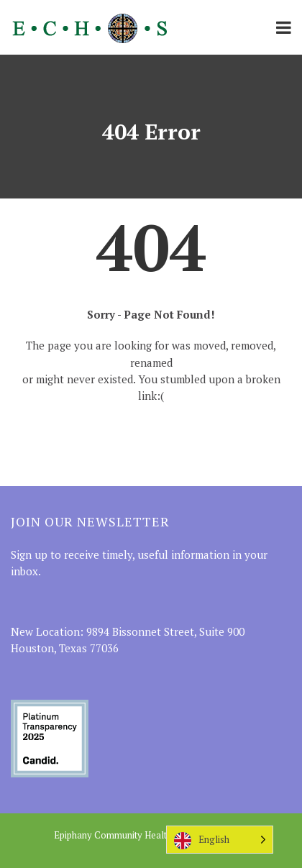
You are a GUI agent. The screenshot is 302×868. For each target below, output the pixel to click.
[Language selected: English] (220, 840)
